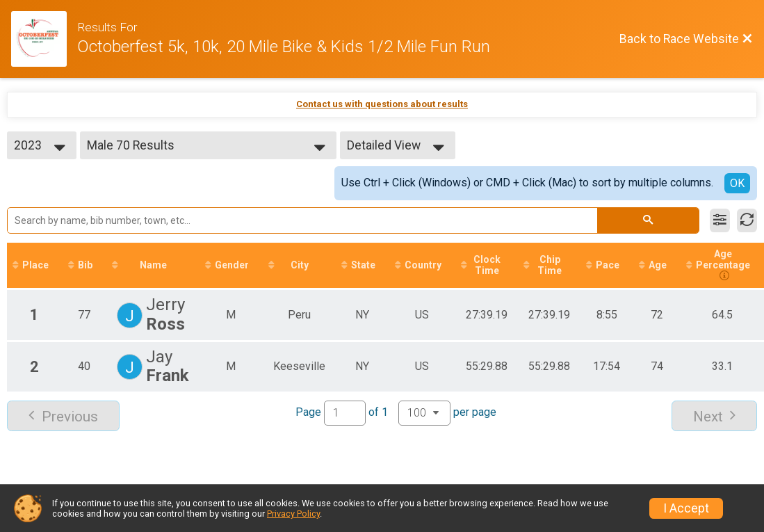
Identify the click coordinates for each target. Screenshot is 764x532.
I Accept (686, 508)
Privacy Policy (293, 514)
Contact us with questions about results (382, 104)
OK (737, 183)
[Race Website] (44, 39)
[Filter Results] (720, 220)
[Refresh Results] (747, 220)
